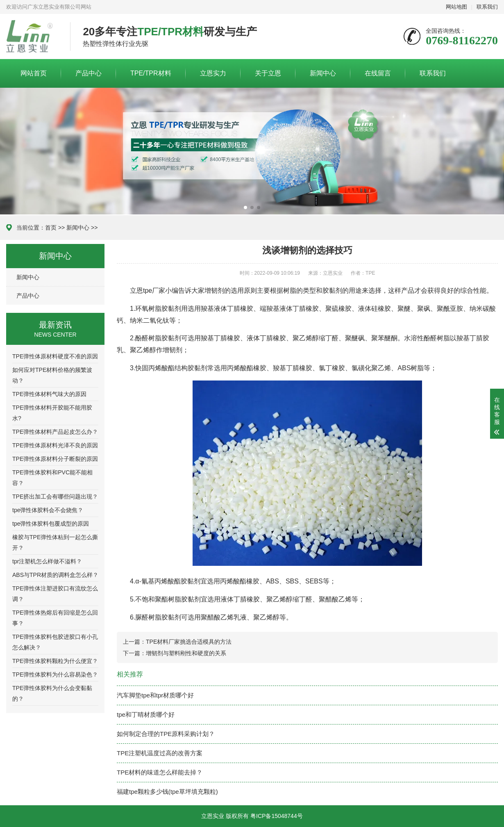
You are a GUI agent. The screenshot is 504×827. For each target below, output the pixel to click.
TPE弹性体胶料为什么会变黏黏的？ (52, 693)
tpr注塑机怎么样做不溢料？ (47, 561)
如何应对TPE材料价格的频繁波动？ (52, 375)
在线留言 (378, 73)
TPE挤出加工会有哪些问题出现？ (55, 497)
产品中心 (89, 73)
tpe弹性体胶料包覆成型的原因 (51, 524)
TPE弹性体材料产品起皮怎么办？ (55, 432)
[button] (245, 207)
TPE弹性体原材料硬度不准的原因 (55, 356)
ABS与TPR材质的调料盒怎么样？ (55, 575)
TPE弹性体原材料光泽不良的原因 (55, 445)
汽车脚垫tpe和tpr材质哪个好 (155, 695)
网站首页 (34, 73)
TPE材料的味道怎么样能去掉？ (160, 772)
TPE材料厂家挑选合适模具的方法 (189, 642)
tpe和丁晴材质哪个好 (146, 714)
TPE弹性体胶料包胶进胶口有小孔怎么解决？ (55, 642)
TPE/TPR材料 (151, 73)
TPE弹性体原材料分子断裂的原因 (55, 459)
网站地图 (456, 7)
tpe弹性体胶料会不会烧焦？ (48, 510)
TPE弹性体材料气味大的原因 (49, 394)
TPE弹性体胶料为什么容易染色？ (55, 674)
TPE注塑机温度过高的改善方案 (160, 753)
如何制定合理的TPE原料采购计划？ (166, 734)
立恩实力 (213, 73)
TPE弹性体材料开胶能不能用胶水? (52, 413)
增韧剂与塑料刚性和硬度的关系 (186, 653)
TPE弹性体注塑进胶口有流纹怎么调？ (55, 594)
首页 (51, 228)
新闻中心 (323, 73)
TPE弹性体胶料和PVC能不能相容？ (52, 478)
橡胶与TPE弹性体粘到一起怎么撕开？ (55, 542)
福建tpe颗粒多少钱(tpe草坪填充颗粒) (167, 792)
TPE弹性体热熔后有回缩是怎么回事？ (55, 618)
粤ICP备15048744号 (277, 816)
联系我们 (487, 7)
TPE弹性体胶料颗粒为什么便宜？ (55, 661)
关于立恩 (268, 73)
